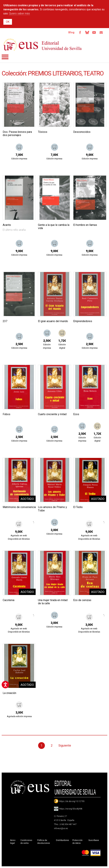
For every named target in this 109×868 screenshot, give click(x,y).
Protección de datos (77, 842)
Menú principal (5, 57)
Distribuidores (63, 840)
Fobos (6, 414)
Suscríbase (94, 840)
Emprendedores (83, 321)
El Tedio (78, 507)
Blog (71, 32)
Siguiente (65, 745)
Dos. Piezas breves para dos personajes (17, 133)
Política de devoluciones (44, 842)
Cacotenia (9, 600)
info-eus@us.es (61, 828)
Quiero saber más (19, 13)
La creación (9, 693)
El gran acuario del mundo (53, 321)
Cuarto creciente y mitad (52, 414)
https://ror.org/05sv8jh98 (71, 809)
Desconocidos (82, 132)
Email (101, 32)
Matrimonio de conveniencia (19, 507)
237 (5, 321)
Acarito (7, 225)
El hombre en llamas (85, 225)
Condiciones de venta (26, 842)
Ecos (76, 414)
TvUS (94, 32)
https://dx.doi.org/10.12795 (72, 801)
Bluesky (87, 32)
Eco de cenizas (82, 600)
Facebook (80, 32)
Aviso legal (13, 842)
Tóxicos (43, 132)
